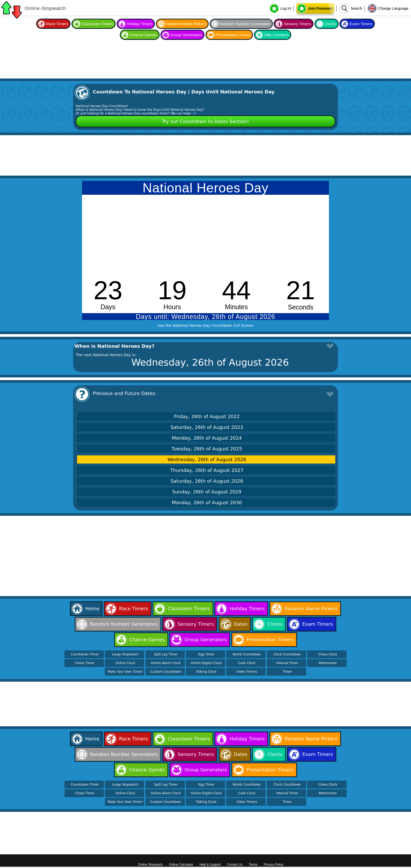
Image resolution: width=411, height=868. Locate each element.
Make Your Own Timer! (125, 672)
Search (356, 8)
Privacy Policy (274, 865)
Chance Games (143, 35)
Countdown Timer (85, 654)
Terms (253, 865)
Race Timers (57, 24)
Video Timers (247, 672)
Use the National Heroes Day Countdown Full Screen (206, 325)
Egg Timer (206, 654)
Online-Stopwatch (45, 8)
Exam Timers (361, 24)
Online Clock (125, 663)
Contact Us (235, 865)
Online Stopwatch (150, 865)
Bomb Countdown (247, 654)
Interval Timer (287, 663)
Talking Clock (206, 672)
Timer (287, 672)
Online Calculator (181, 865)
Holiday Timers (140, 24)
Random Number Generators (245, 24)
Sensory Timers (297, 24)
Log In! (286, 8)
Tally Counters (276, 35)
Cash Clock (247, 663)
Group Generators (186, 35)
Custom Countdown (166, 672)
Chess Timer (85, 663)
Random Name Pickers (186, 24)
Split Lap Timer (166, 654)
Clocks (330, 24)
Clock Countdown (287, 654)
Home (92, 609)
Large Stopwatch (125, 654)
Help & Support (210, 865)
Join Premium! (320, 8)
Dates (241, 624)
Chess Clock (328, 654)
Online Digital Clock (206, 663)
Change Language (393, 8)
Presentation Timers (233, 35)
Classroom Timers (97, 24)
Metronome (328, 663)
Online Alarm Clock (166, 663)
